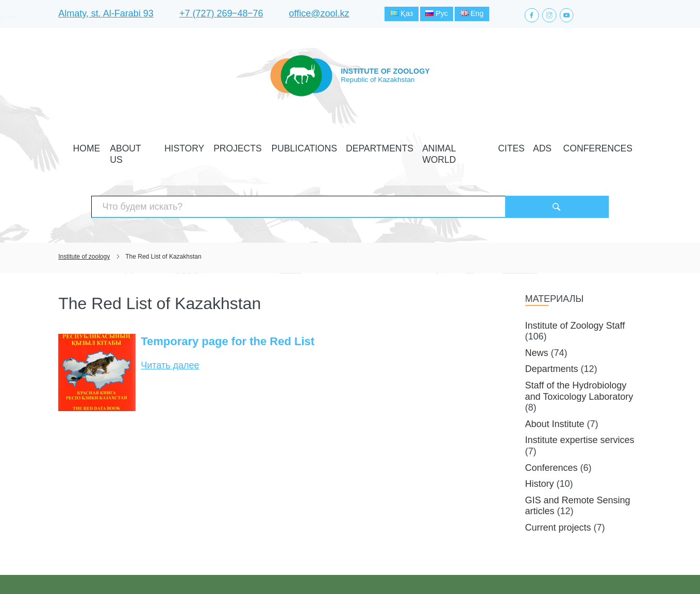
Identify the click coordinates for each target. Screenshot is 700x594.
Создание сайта (577, 567)
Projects (260, 146)
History (218, 146)
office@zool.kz (319, 15)
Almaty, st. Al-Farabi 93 (106, 15)
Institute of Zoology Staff (575, 292)
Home (141, 146)
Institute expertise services (580, 407)
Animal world (431, 146)
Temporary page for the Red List (228, 308)
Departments (371, 146)
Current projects (558, 494)
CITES (476, 146)
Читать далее (170, 332)
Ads (502, 146)
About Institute (555, 391)
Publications (312, 146)
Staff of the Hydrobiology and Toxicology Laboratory (579, 358)
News (537, 319)
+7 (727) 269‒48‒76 (221, 15)
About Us (177, 146)
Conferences (543, 146)
